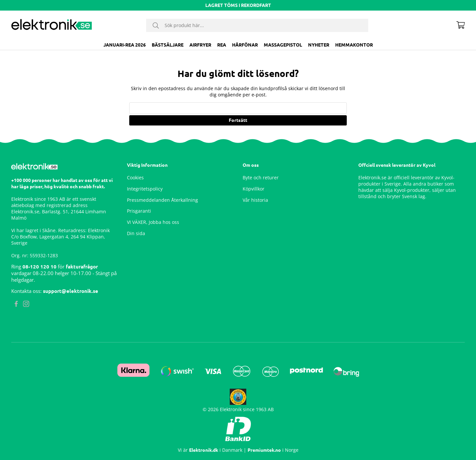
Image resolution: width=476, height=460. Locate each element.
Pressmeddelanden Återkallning (162, 200)
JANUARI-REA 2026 (125, 45)
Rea (222, 45)
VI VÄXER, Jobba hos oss (153, 222)
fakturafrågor (82, 267)
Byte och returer (261, 177)
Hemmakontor (354, 45)
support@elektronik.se (71, 291)
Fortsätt (238, 120)
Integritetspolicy (145, 189)
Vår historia (255, 200)
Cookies (135, 177)
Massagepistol (283, 45)
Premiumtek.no (264, 450)
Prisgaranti (139, 211)
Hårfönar (245, 45)
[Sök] (257, 25)
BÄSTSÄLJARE (168, 45)
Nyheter (319, 45)
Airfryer (200, 45)
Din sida (136, 233)
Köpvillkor (254, 189)
